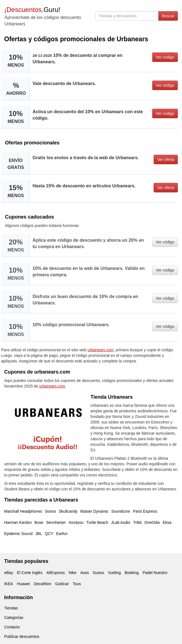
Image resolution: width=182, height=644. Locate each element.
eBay (9, 573)
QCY (49, 534)
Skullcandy (68, 511)
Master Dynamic (94, 511)
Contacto (12, 627)
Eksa (167, 522)
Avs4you (76, 522)
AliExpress (56, 573)
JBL (39, 534)
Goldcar (62, 584)
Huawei (24, 584)
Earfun (62, 534)
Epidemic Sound (18, 534)
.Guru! (32, 10)
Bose (39, 522)
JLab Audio (121, 522)
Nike (73, 573)
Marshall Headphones (23, 511)
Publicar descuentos (22, 636)
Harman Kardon (18, 522)
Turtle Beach (97, 522)
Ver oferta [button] (166, 159)
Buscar (168, 16)
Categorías (14, 618)
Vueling (114, 573)
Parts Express (145, 511)
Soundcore (121, 511)
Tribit (137, 522)
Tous (77, 584)
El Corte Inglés (30, 573)
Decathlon (42, 584)
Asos (84, 573)
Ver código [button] (165, 57)
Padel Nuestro (155, 573)
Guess (98, 573)
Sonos (50, 511)
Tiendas (11, 608)
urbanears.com (101, 350)
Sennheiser (56, 522)
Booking (132, 573)
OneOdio (152, 522)
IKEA (9, 584)
